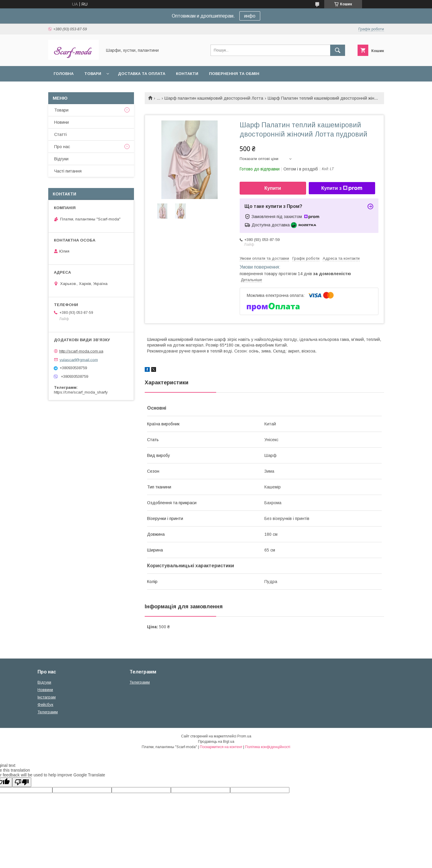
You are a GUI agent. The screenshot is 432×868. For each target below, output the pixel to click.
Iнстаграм (47, 697)
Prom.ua (244, 736)
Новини (61, 122)
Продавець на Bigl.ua (216, 742)
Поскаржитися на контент (221, 747)
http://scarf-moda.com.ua (81, 351)
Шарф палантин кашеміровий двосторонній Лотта (214, 98)
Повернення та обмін (234, 74)
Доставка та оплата (142, 74)
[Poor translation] (22, 782)
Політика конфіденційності (268, 747)
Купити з (342, 188)
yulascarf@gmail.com (79, 359)
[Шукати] (338, 50)
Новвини (45, 690)
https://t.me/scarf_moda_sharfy (81, 392)
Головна (64, 74)
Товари (93, 74)
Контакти (187, 74)
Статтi (60, 134)
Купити (273, 188)
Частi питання (68, 171)
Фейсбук (45, 705)
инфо (250, 16)
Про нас (62, 147)
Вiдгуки (61, 159)
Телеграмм (48, 712)
